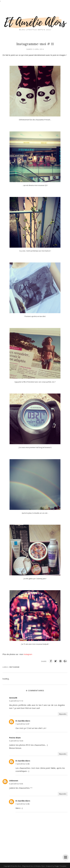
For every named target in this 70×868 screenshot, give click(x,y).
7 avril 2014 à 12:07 (22, 724)
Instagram (14, 667)
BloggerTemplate (60, 866)
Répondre (63, 714)
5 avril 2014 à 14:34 (16, 741)
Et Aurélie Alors (23, 721)
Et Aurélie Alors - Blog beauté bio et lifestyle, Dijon (28, 866)
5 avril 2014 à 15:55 (16, 784)
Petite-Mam (15, 738)
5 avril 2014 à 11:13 (16, 701)
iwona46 (13, 698)
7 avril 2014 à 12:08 (22, 764)
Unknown (14, 781)
